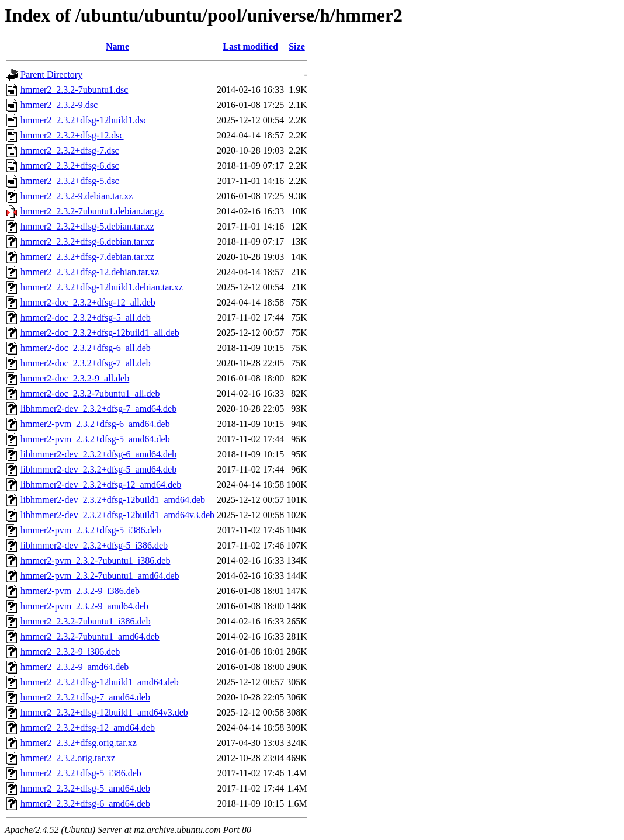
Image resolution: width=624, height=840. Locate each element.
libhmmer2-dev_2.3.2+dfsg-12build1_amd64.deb (113, 500)
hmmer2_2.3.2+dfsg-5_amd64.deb (85, 788)
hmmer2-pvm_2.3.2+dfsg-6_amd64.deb (95, 424)
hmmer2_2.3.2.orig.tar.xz (68, 758)
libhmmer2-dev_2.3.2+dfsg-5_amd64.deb (98, 469)
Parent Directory (51, 74)
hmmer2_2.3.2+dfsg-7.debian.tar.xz (87, 257)
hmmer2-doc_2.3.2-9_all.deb (75, 378)
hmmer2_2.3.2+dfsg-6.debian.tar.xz (87, 242)
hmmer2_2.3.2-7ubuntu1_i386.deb (86, 621)
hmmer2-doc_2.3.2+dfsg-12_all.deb (88, 302)
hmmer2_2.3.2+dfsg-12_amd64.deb (88, 728)
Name (117, 46)
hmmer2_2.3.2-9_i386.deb (70, 652)
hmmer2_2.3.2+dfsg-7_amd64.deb (85, 697)
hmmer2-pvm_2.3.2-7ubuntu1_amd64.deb (100, 576)
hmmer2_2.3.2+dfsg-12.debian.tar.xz (90, 272)
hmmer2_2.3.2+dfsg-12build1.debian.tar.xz (102, 287)
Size (297, 46)
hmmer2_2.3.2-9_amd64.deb (74, 667)
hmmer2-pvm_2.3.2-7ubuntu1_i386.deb (95, 560)
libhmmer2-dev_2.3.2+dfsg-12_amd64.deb (101, 485)
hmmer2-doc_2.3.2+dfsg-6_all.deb (86, 348)
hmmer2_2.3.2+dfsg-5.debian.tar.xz (87, 226)
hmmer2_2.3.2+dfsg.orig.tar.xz (79, 743)
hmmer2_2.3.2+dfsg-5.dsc (70, 181)
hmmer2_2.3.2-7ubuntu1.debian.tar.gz (92, 211)
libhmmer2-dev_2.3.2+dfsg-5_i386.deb (94, 545)
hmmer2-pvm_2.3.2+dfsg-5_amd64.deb (95, 439)
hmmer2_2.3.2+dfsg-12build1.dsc (84, 120)
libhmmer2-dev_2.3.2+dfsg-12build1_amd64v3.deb (117, 515)
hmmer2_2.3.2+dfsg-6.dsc (70, 166)
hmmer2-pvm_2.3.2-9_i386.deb (80, 591)
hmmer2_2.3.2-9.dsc (59, 105)
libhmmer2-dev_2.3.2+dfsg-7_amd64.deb (98, 409)
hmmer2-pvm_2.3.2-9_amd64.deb (84, 606)
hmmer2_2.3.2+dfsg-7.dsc (70, 150)
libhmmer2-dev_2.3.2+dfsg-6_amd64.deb (98, 454)
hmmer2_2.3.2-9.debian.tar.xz (77, 196)
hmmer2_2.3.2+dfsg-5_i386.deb (81, 773)
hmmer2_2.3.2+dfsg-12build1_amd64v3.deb (104, 712)
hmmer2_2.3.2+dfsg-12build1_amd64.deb (100, 682)
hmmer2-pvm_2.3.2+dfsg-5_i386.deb (91, 530)
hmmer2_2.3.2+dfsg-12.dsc (72, 135)
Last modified (250, 46)
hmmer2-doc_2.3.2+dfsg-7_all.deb (86, 363)
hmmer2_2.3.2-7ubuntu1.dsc (74, 90)
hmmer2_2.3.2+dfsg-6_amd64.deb (85, 803)
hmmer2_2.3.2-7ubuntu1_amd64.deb (90, 636)
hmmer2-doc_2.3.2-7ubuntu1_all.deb (90, 393)
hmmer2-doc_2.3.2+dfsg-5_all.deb (86, 317)
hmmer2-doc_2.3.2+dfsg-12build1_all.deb (100, 333)
